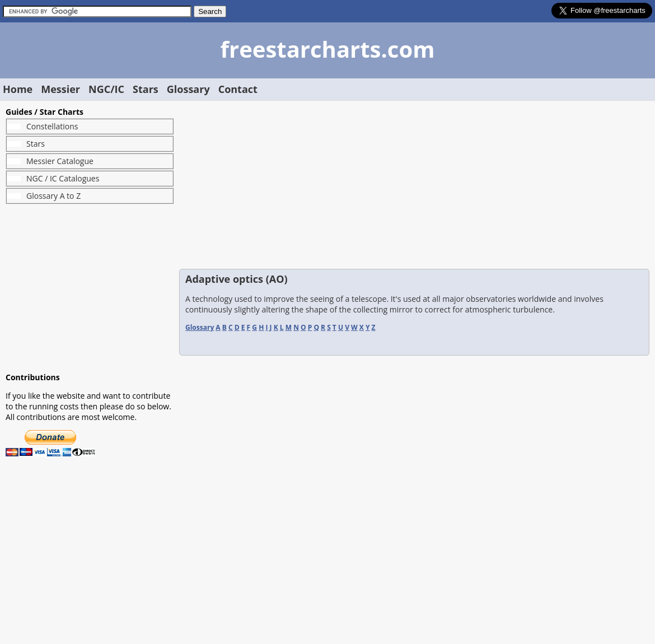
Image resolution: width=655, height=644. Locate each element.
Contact (238, 89)
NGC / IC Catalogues (63, 178)
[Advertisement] (90, 288)
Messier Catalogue (60, 161)
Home (18, 89)
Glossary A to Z (53, 196)
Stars (146, 89)
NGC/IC (106, 89)
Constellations (52, 126)
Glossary (188, 89)
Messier (60, 89)
